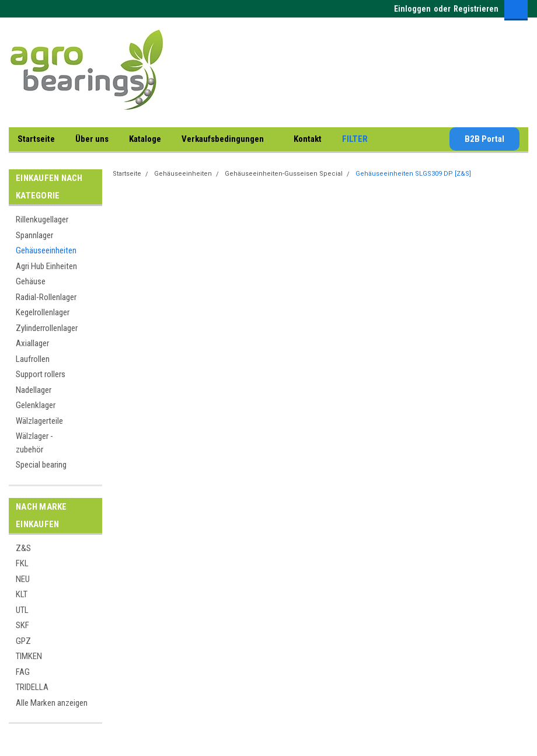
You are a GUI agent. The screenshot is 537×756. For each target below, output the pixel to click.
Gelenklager (36, 405)
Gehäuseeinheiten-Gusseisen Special (284, 174)
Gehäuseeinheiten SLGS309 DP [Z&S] (413, 174)
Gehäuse (31, 281)
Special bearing (41, 465)
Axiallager (32, 343)
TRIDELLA (32, 687)
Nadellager (34, 390)
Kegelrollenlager (43, 312)
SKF (22, 625)
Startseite (36, 139)
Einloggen (412, 9)
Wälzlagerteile (39, 421)
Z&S (23, 548)
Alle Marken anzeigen (52, 703)
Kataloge (145, 139)
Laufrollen (33, 359)
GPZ (23, 641)
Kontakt (308, 139)
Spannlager (34, 235)
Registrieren (476, 9)
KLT (22, 594)
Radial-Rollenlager (46, 297)
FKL (22, 563)
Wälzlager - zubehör (34, 443)
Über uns (92, 139)
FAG (23, 672)
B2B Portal (484, 139)
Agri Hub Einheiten (46, 266)
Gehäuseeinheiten (46, 250)
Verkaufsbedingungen (227, 140)
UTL (22, 610)
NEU (23, 579)
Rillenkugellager (42, 220)
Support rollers (41, 374)
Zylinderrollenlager (47, 328)
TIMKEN (29, 656)
